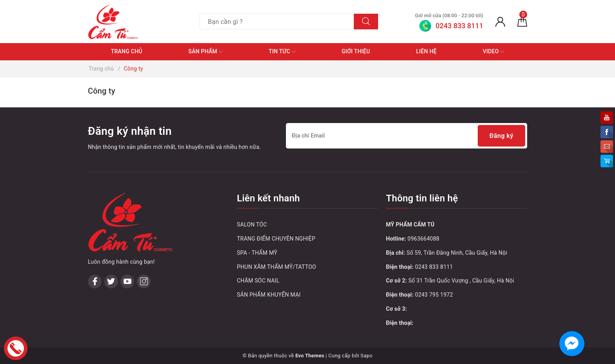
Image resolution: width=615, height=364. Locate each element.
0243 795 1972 (434, 295)
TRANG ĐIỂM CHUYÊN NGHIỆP (276, 239)
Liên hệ (426, 51)
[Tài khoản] (500, 22)
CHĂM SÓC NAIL (258, 281)
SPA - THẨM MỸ (257, 253)
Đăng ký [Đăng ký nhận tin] (501, 136)
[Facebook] (95, 282)
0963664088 (423, 239)
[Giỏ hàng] (522, 22)
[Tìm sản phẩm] (277, 22)
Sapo (367, 356)
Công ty (102, 91)
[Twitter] (111, 282)
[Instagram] (144, 282)
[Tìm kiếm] (366, 22)
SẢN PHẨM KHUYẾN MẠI (269, 295)
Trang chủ (127, 51)
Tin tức (282, 52)
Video (494, 52)
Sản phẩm (205, 52)
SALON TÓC (252, 225)
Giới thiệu (356, 51)
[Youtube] (127, 282)
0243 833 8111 (434, 267)
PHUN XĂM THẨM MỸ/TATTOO (277, 267)
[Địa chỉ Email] (407, 136)
